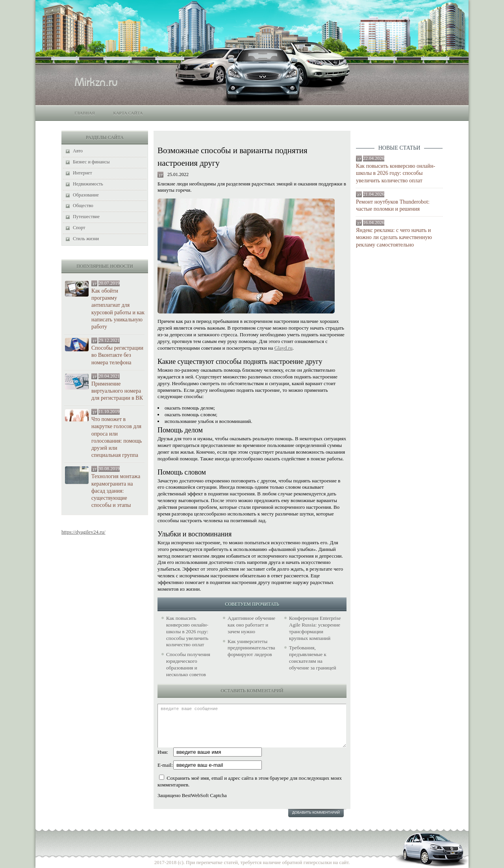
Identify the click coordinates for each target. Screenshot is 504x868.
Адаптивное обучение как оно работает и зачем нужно (251, 625)
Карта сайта (128, 113)
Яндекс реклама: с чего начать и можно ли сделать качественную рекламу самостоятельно (394, 237)
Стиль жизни (86, 239)
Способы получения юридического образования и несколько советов (188, 664)
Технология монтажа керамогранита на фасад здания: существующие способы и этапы (116, 491)
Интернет (82, 173)
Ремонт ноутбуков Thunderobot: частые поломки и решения (393, 205)
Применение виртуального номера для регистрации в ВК (117, 391)
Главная (85, 113)
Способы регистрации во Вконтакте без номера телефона (117, 355)
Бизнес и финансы (91, 162)
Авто (78, 151)
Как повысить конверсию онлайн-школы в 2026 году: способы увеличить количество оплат (396, 173)
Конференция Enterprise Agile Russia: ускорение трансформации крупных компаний (315, 628)
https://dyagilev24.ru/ (83, 532)
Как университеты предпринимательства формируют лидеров (251, 648)
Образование (86, 195)
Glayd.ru (283, 348)
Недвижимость (88, 184)
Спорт (79, 228)
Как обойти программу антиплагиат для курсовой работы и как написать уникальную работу (118, 309)
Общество (83, 206)
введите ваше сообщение (252, 726)
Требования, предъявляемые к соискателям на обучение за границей (313, 658)
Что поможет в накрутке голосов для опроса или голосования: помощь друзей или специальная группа (117, 437)
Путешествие (86, 217)
